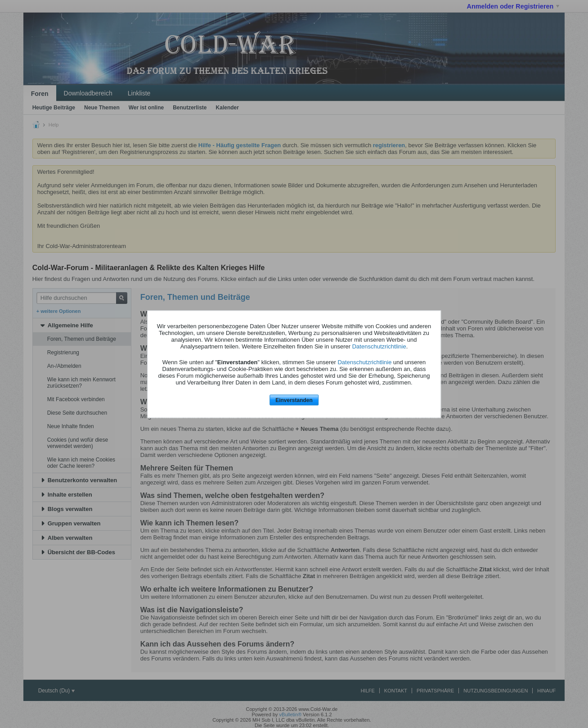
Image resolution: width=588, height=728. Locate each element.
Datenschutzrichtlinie (379, 346)
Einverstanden (294, 400)
